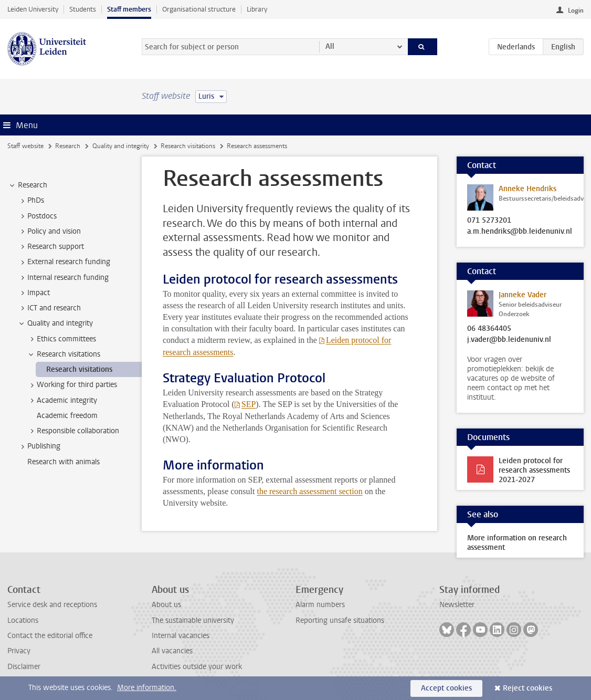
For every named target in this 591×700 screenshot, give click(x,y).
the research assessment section (309, 491)
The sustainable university (193, 620)
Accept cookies (446, 688)
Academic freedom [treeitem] (67, 416)
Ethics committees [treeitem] (61, 339)
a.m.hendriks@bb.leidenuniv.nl (520, 232)
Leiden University (33, 9)
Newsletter (457, 605)
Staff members (129, 9)
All (330, 46)
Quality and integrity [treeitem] (55, 323)
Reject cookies (527, 688)
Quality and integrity (121, 146)
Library (257, 9)
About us (166, 605)
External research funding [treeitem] (64, 262)
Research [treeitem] (28, 185)
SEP (249, 404)
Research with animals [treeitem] (64, 462)
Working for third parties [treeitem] (72, 385)
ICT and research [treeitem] (49, 308)
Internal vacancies (181, 636)
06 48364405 (489, 329)
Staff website (25, 146)
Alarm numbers (320, 605)
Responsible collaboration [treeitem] (73, 431)
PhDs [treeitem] (31, 201)
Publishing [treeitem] (39, 446)
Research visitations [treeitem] (64, 354)
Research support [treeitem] (51, 247)
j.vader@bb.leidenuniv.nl (509, 340)
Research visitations (188, 146)
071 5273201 (489, 221)
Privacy (19, 651)
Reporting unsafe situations (340, 620)
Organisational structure (199, 9)
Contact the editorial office (50, 636)
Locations (23, 620)
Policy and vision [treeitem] (49, 232)
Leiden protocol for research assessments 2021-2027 (534, 470)
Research (68, 146)
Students (83, 9)
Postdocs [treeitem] (37, 216)
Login (576, 11)
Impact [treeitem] (34, 293)
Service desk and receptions (52, 605)
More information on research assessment (517, 543)
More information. (147, 688)
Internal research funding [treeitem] (63, 278)
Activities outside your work (197, 667)
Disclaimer (24, 667)
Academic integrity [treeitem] (62, 401)
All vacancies (172, 651)
